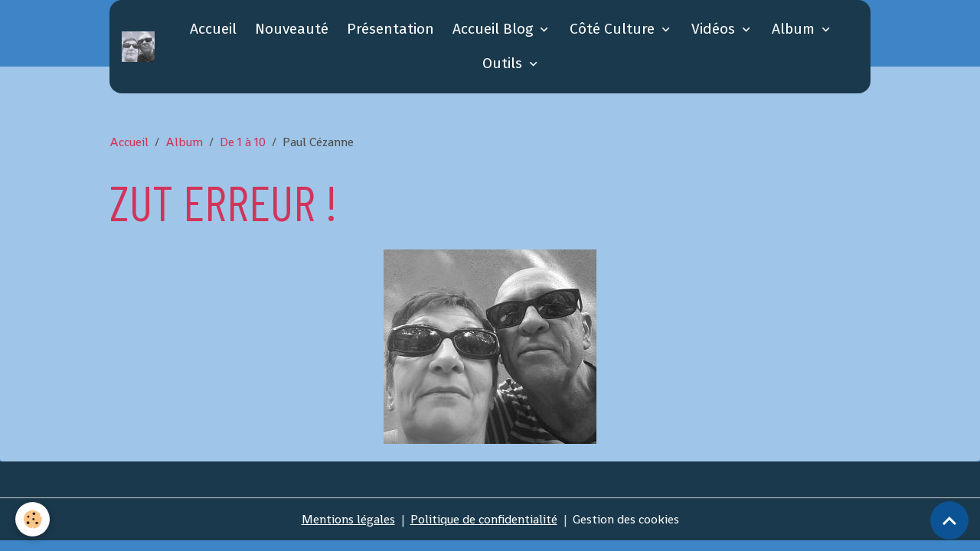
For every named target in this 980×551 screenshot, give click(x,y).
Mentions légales (348, 519)
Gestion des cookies (626, 519)
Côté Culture (614, 29)
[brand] (140, 47)
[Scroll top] (949, 520)
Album (795, 29)
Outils (504, 63)
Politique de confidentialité (484, 519)
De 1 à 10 (243, 142)
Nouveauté (292, 29)
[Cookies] (33, 519)
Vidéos (715, 29)
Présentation (390, 29)
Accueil (213, 29)
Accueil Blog (495, 29)
